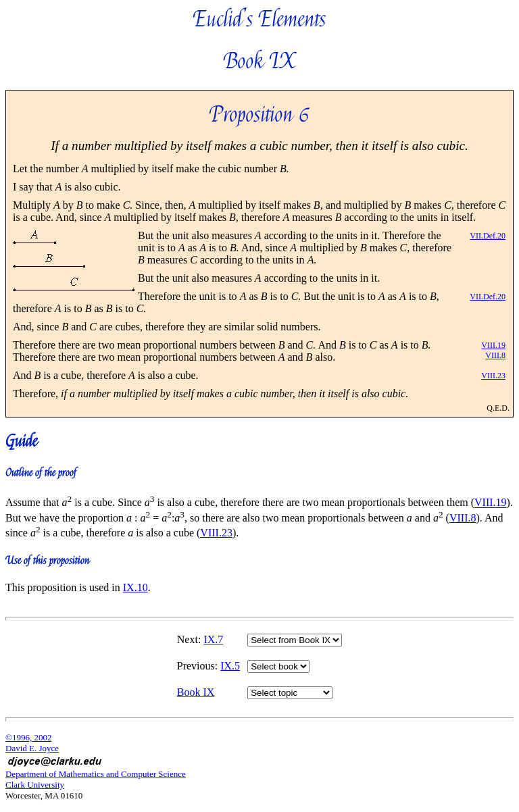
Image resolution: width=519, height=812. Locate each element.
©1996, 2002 (28, 737)
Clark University (35, 785)
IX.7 (213, 639)
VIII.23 (493, 376)
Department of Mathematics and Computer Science (96, 774)
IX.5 (230, 666)
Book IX (196, 692)
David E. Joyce (32, 748)
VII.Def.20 (488, 236)
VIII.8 (495, 355)
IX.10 (135, 587)
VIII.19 (493, 345)
